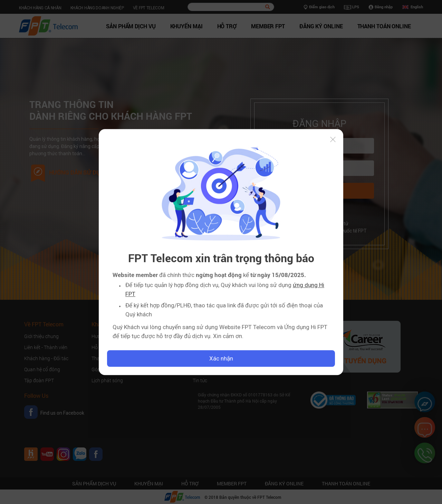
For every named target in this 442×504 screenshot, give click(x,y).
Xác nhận (221, 358)
